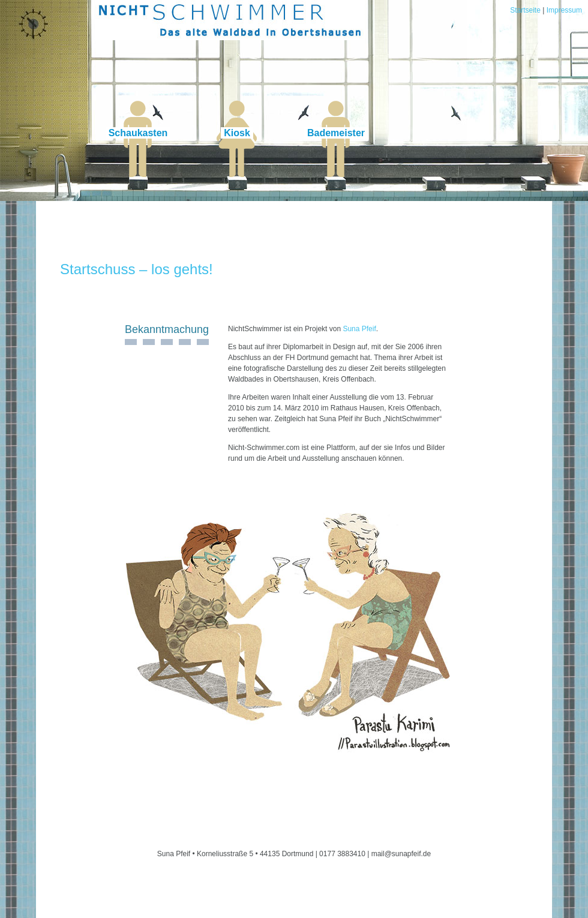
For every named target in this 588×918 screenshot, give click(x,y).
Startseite (525, 10)
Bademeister (336, 133)
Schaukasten (138, 133)
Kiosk (237, 133)
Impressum (564, 10)
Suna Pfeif (359, 329)
